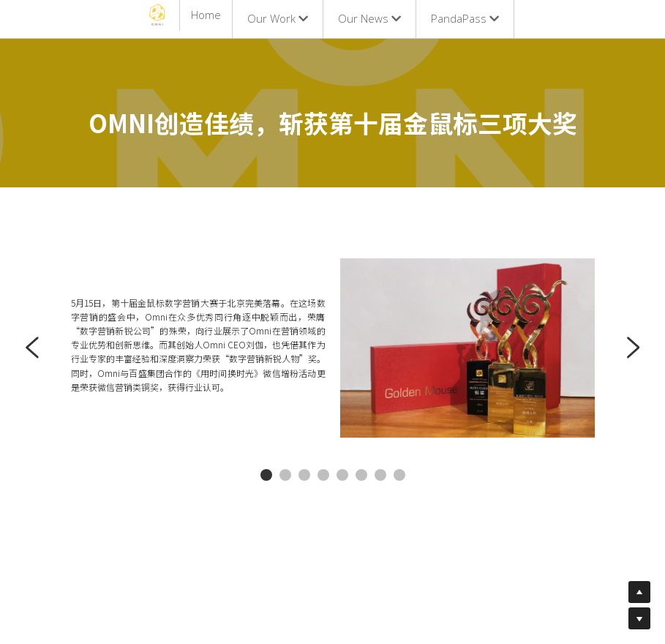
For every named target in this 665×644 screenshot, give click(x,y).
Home (206, 15)
